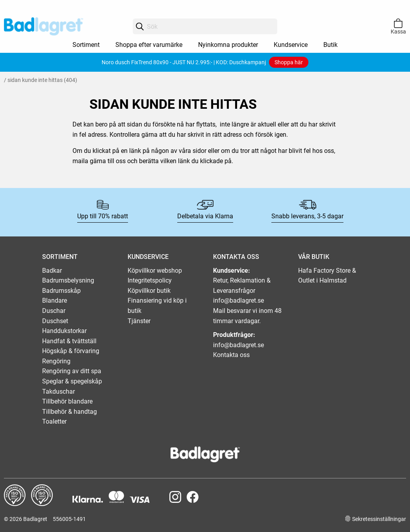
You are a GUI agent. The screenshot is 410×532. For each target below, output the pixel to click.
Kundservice (291, 45)
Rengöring (56, 361)
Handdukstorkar (64, 331)
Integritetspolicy (150, 280)
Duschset (55, 321)
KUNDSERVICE (148, 257)
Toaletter (54, 421)
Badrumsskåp (61, 291)
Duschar (54, 311)
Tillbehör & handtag (70, 412)
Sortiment (86, 45)
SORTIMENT (60, 257)
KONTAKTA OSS (236, 257)
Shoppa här (289, 62)
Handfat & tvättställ (69, 341)
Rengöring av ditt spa (72, 371)
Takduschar (58, 392)
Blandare (55, 300)
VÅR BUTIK (314, 257)
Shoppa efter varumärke (149, 45)
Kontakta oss (231, 355)
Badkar (52, 271)
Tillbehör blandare (67, 401)
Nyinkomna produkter (228, 45)
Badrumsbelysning (68, 280)
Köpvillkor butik (149, 291)
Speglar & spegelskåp (72, 381)
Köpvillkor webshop (155, 271)
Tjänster (139, 321)
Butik (330, 45)
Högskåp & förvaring (71, 351)
